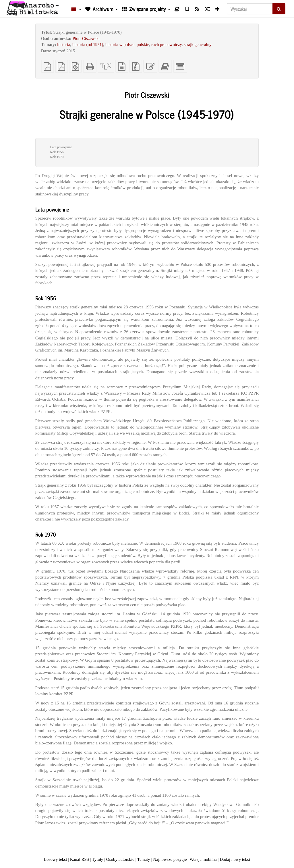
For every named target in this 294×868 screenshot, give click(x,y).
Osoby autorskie (120, 859)
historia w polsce (120, 45)
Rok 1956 (57, 152)
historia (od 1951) (88, 45)
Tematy (144, 859)
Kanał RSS (80, 859)
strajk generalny (198, 45)
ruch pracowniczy (167, 45)
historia (64, 45)
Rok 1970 (57, 157)
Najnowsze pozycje (170, 859)
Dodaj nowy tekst (235, 859)
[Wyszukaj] (250, 9)
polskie (143, 45)
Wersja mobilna (203, 859)
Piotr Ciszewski (86, 39)
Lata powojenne (61, 147)
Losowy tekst (55, 859)
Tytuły (97, 859)
